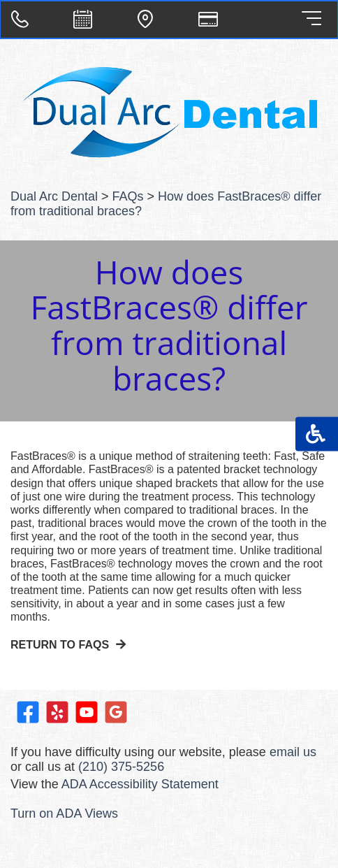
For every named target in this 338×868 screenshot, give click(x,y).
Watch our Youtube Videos (87, 712)
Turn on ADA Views (64, 813)
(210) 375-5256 (121, 767)
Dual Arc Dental (54, 196)
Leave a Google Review (116, 712)
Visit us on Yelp (57, 712)
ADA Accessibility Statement (140, 784)
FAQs (128, 196)
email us (293, 752)
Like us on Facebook (28, 712)
